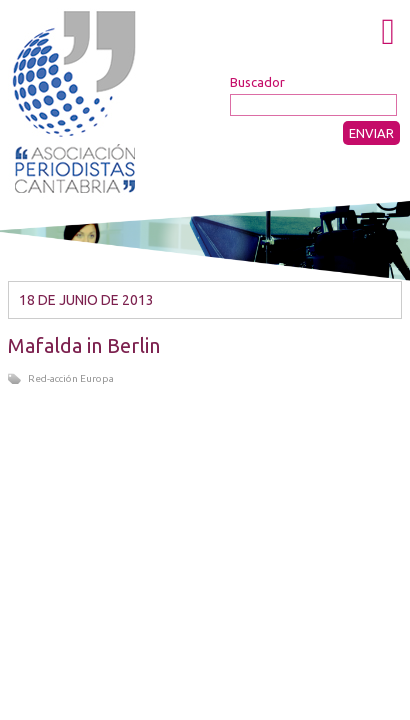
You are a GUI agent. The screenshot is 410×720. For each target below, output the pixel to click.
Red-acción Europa (71, 378)
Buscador (257, 82)
